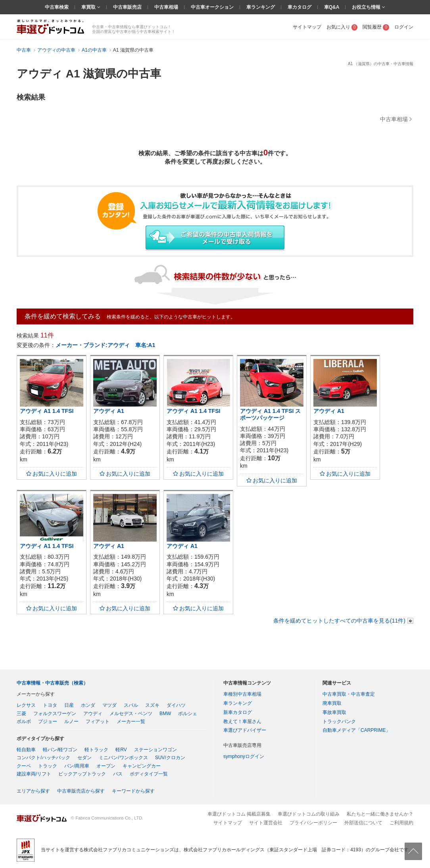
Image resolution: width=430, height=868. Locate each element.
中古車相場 (166, 7)
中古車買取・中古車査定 (349, 694)
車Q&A (332, 7)
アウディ (93, 714)
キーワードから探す (133, 791)
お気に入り (342, 27)
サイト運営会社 (266, 823)
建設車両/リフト (34, 774)
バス (118, 774)
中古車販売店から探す (81, 791)
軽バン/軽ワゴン (60, 750)
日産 (69, 705)
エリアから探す (33, 791)
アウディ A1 (109, 411)
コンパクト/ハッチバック (43, 758)
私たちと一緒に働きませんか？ (380, 814)
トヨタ (50, 705)
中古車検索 (57, 7)
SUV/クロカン (170, 758)
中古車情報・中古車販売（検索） (52, 683)
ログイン (404, 27)
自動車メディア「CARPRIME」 (356, 730)
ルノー (71, 721)
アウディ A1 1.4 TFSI (47, 411)
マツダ (109, 705)
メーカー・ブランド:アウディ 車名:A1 (105, 345)
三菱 (21, 714)
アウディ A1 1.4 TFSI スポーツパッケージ (270, 414)
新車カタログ (238, 712)
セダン (84, 758)
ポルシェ (188, 714)
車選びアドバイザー (245, 730)
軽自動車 (26, 750)
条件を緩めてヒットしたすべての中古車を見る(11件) (339, 621)
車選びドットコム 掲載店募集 (239, 814)
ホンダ (88, 705)
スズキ (152, 705)
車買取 (89, 7)
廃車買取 (332, 703)
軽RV (121, 750)
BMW (165, 714)
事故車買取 (334, 712)
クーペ (24, 766)
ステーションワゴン (155, 750)
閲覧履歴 (376, 27)
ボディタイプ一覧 (149, 774)
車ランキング (261, 7)
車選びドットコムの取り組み (309, 814)
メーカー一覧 (131, 721)
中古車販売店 (127, 7)
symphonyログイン (244, 756)
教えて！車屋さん (242, 721)
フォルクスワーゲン (55, 714)
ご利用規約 (401, 823)
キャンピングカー (142, 766)
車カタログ (299, 7)
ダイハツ (176, 705)
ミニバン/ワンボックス (123, 758)
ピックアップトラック (82, 774)
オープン (106, 766)
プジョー (48, 721)
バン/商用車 (77, 766)
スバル (131, 705)
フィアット (98, 721)
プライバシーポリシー (313, 823)
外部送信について (363, 823)
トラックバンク (339, 721)
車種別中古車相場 (242, 694)
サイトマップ (307, 27)
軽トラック (96, 750)
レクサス (26, 705)
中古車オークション (212, 7)
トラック (48, 766)
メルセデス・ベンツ (131, 714)
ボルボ (24, 721)
